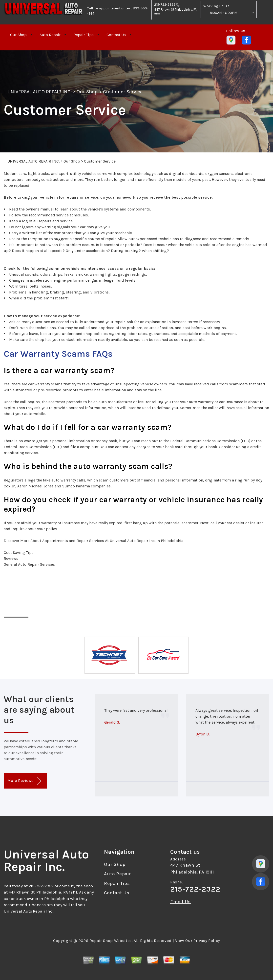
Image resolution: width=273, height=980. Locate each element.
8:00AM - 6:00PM (223, 13)
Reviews (11, 558)
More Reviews (24, 781)
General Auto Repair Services (29, 564)
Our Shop (18, 35)
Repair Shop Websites (111, 941)
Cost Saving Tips (19, 553)
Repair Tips (84, 35)
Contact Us (116, 35)
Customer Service (123, 92)
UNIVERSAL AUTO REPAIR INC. (39, 92)
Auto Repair (50, 35)
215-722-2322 (165, 5)
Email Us (180, 902)
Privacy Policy (207, 941)
